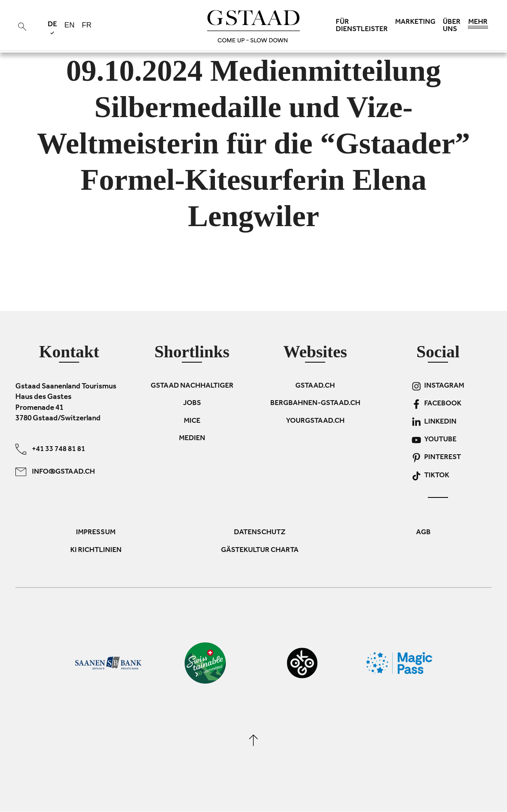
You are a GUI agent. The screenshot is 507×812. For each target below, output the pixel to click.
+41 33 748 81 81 (50, 449)
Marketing (415, 23)
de (52, 28)
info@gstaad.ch (55, 472)
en (69, 25)
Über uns (452, 26)
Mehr (478, 24)
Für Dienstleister (362, 26)
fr (86, 25)
